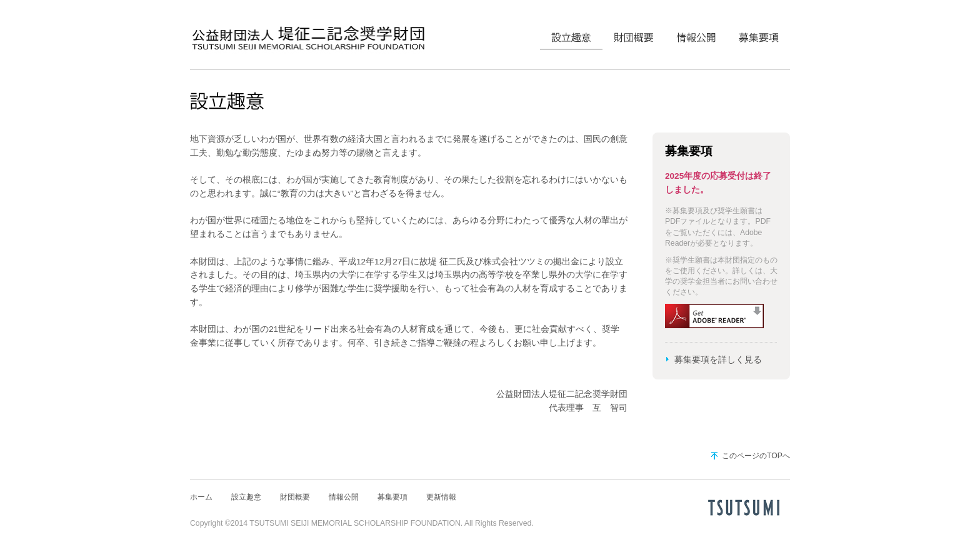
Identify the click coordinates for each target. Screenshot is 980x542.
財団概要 (634, 34)
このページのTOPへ (756, 456)
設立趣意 (571, 34)
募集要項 (759, 34)
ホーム (201, 497)
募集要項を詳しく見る (718, 360)
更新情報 (441, 497)
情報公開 (696, 34)
